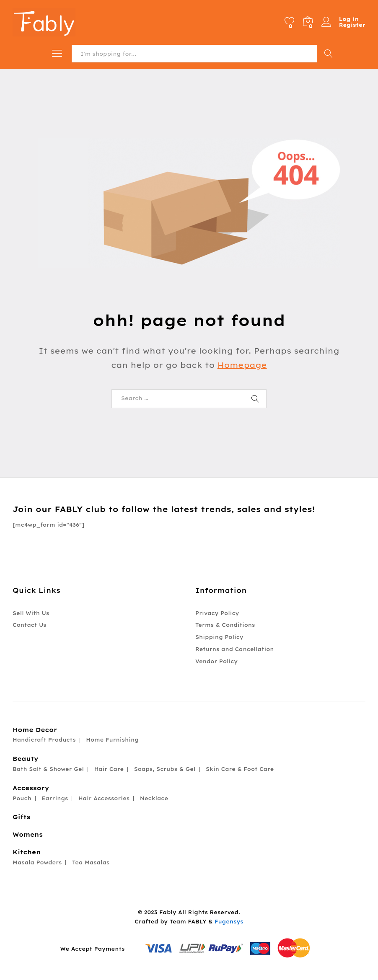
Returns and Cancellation (235, 649)
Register (352, 25)
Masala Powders (37, 862)
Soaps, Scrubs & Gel (165, 769)
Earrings (55, 798)
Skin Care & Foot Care (240, 769)
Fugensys (229, 922)
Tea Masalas (91, 862)
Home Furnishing (112, 740)
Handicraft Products (44, 740)
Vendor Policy (216, 661)
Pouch (22, 798)
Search (328, 54)
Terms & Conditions (225, 625)
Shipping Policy (219, 637)
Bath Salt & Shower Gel (48, 769)
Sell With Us (31, 613)
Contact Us (30, 625)
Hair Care (109, 769)
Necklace (154, 798)
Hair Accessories (104, 798)
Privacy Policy (217, 613)
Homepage (242, 365)
